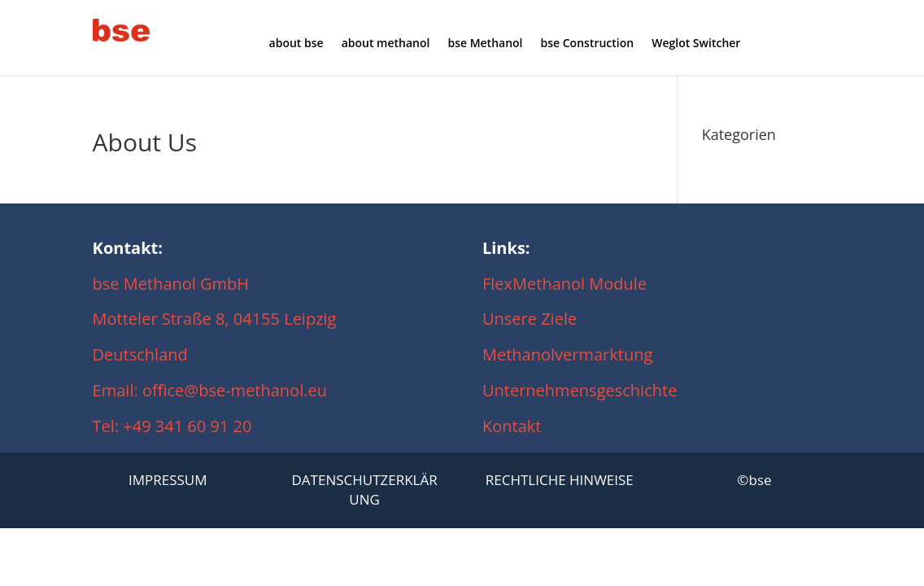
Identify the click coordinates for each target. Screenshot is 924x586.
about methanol (386, 44)
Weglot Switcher (696, 44)
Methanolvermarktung (572, 354)
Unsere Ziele (530, 319)
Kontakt (512, 426)
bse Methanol (485, 44)
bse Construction (588, 44)
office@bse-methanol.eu (235, 390)
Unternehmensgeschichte (580, 390)
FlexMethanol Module (564, 284)
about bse (296, 44)
